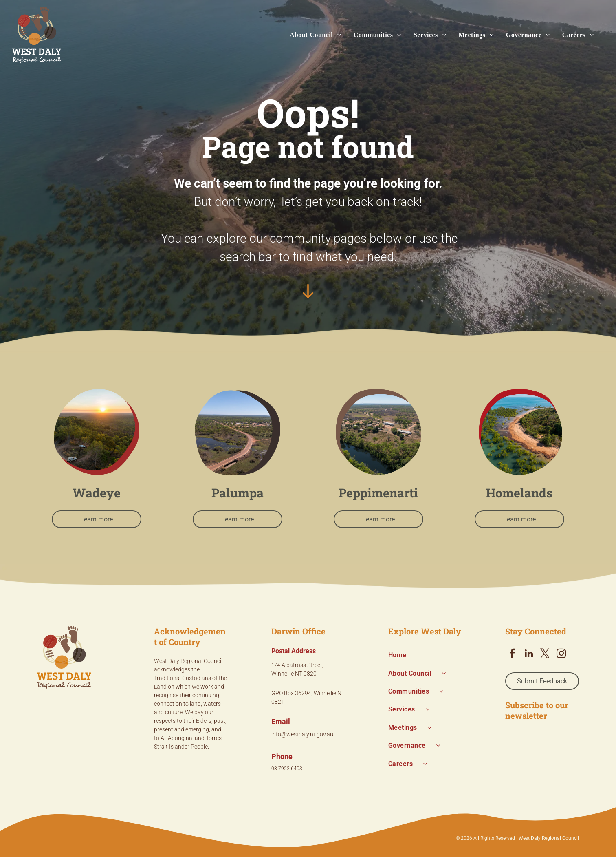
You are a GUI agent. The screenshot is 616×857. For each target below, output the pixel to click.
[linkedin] (529, 654)
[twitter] (545, 654)
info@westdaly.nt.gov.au (302, 734)
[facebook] (512, 654)
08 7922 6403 (287, 769)
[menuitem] (309, 35)
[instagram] (561, 654)
